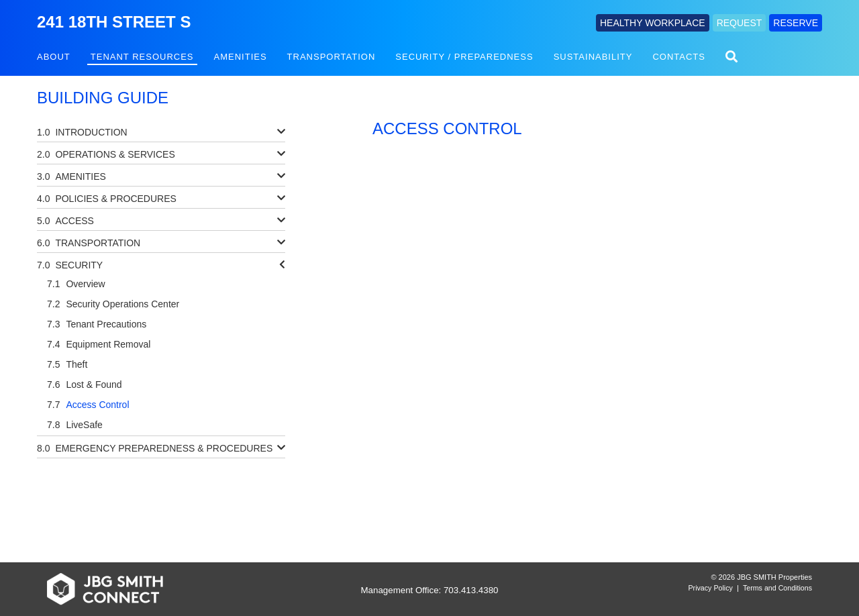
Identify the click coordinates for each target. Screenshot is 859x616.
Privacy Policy (711, 588)
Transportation (332, 57)
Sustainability (593, 57)
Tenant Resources (142, 57)
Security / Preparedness (464, 57)
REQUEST (740, 23)
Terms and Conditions (777, 588)
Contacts (679, 57)
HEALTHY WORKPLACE (653, 23)
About (54, 57)
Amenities (241, 57)
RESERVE (796, 23)
